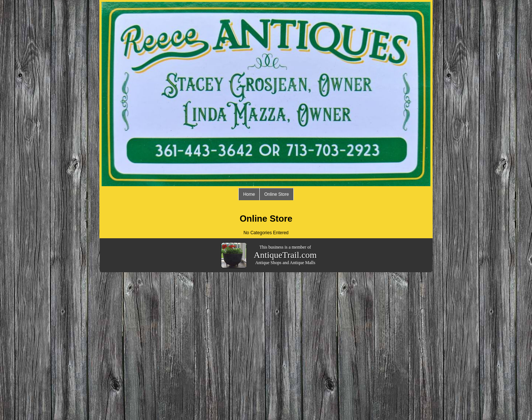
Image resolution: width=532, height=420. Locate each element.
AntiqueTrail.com (285, 255)
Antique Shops (268, 263)
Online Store (277, 194)
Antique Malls (302, 263)
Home (249, 194)
